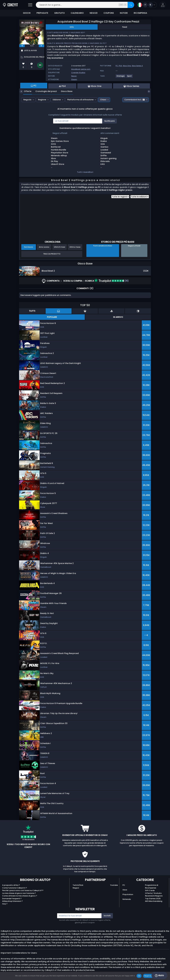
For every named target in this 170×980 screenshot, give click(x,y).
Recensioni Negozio (154, 896)
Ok (139, 976)
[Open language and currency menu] (146, 5)
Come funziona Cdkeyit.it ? (15, 888)
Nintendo (127, 899)
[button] (163, 5)
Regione (42, 100)
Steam (74, 79)
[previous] (22, 46)
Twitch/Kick (78, 885)
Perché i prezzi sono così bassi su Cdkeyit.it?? (23, 890)
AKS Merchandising (154, 901)
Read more (149, 976)
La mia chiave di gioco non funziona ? (19, 893)
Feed (125, 27)
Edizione (57, 100)
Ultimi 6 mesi (60, 247)
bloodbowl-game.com (81, 69)
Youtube (114, 885)
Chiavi (103, 100)
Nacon (74, 76)
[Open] (30, 5)
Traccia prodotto (52, 254)
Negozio (27, 100)
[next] (41, 46)
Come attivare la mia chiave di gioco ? (20, 896)
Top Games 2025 (153, 899)
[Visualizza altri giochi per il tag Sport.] (130, 77)
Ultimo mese (75, 247)
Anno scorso (44, 247)
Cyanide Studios (78, 73)
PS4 (120, 66)
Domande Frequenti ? (12, 899)
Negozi (76, 888)
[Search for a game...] (85, 5)
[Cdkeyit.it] (10, 5)
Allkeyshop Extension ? (12, 901)
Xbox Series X (137, 66)
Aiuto (159, 975)
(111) (111, 281)
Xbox (125, 890)
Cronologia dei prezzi (44, 91)
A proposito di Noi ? (11, 885)
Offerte (26, 91)
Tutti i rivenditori (85, 172)
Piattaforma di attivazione (80, 100)
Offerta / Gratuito (153, 893)
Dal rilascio (29, 247)
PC (124, 885)
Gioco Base (65, 91)
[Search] (131, 5)
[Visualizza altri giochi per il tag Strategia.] (121, 77)
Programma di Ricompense (152, 886)
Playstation (128, 894)
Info (72, 27)
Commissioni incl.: (135, 100)
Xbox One (127, 66)
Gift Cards (150, 890)
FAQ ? (5, 904)
